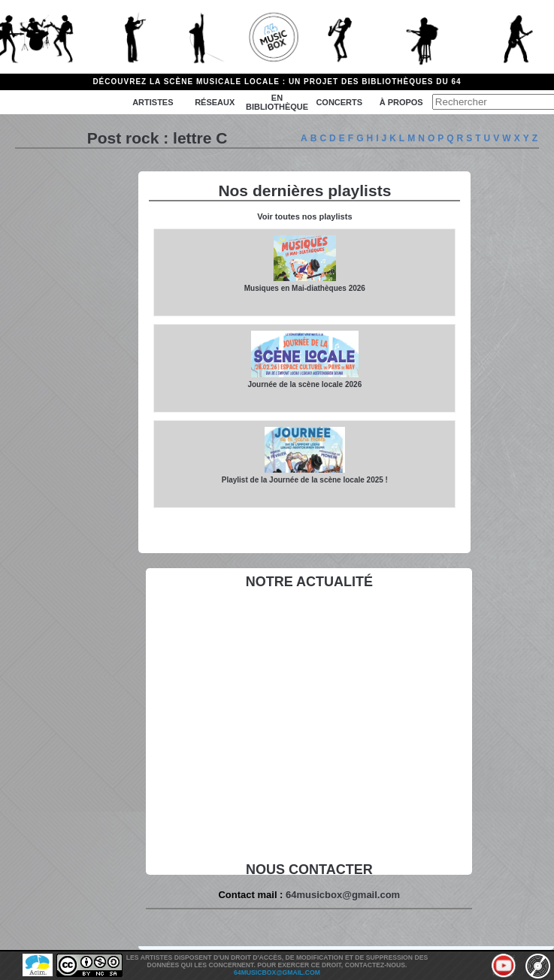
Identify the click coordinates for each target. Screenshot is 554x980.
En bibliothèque (277, 102)
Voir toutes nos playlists (304, 216)
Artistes (153, 102)
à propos (401, 102)
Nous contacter (309, 870)
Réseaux (215, 102)
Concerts (339, 102)
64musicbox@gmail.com (343, 895)
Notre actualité (309, 582)
